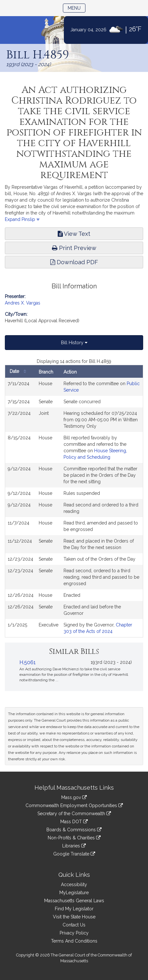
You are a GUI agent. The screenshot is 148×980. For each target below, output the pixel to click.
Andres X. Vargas (23, 303)
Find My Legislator (74, 909)
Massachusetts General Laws (74, 901)
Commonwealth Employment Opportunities (74, 805)
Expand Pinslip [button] (22, 219)
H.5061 (28, 662)
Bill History (74, 343)
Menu (77, 8)
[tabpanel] (74, 498)
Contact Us (74, 925)
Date (20, 371)
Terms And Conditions (74, 941)
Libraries (74, 846)
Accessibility (74, 885)
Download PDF (74, 262)
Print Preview (74, 248)
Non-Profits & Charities (74, 838)
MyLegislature (74, 893)
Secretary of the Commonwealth (74, 814)
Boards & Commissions (74, 830)
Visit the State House (74, 917)
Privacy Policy (74, 933)
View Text (74, 234)
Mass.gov (74, 797)
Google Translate (74, 854)
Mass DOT (74, 822)
